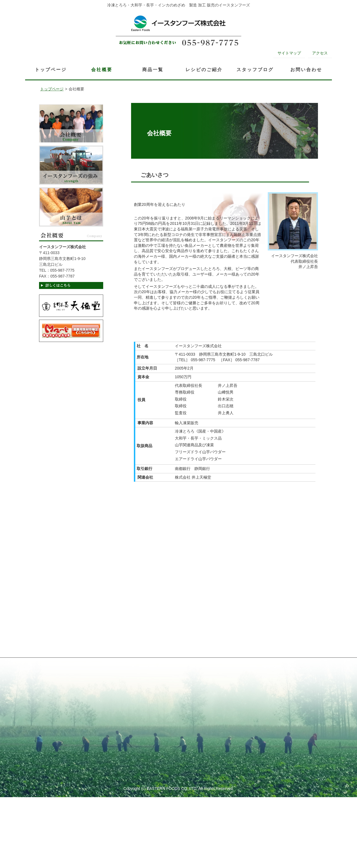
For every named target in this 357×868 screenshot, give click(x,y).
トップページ (52, 89)
